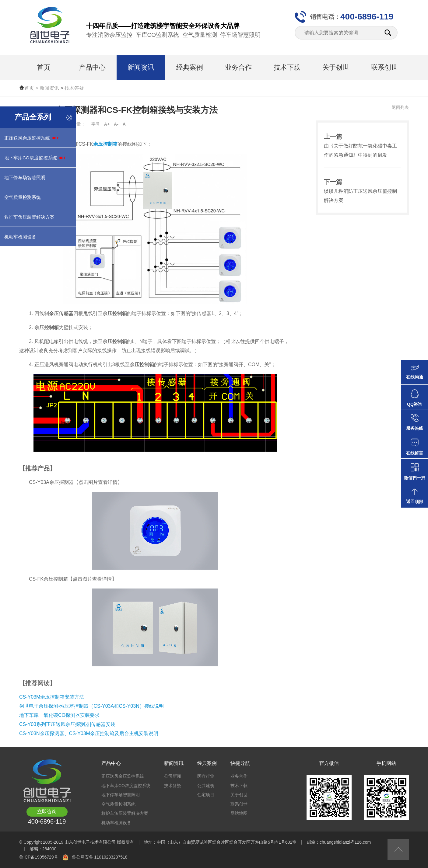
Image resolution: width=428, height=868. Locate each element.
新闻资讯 (141, 67)
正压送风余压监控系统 (123, 776)
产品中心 (92, 67)
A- (116, 124)
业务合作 (238, 67)
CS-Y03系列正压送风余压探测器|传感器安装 (67, 724)
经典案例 (190, 67)
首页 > (32, 88)
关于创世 (336, 67)
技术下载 (287, 67)
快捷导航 (240, 763)
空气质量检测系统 (118, 804)
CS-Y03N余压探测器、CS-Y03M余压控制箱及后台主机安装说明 (89, 733)
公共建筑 (206, 786)
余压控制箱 (105, 144)
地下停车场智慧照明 (121, 795)
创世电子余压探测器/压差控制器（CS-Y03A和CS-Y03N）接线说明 (91, 706)
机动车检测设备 (116, 823)
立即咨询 (47, 812)
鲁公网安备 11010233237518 (100, 857)
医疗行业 (206, 776)
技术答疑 (74, 88)
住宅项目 (206, 795)
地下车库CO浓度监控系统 (126, 786)
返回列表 (400, 107)
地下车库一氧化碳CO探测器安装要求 (59, 715)
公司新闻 (173, 776)
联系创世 (384, 67)
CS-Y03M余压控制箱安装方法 (52, 697)
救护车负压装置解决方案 (125, 813)
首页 (44, 67)
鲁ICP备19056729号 (39, 857)
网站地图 (239, 813)
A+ (107, 124)
